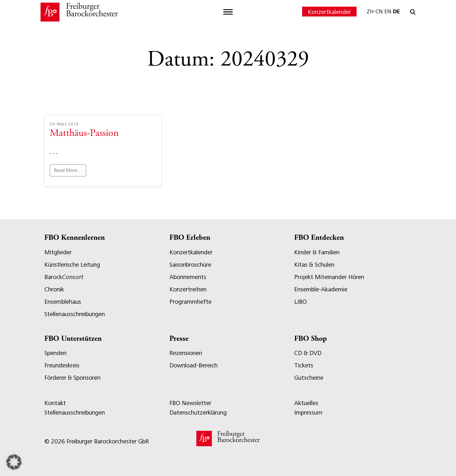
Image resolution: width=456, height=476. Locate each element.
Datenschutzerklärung (198, 413)
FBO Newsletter (190, 403)
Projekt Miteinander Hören (329, 277)
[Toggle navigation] (228, 12)
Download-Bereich (193, 365)
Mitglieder (58, 252)
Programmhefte (190, 302)
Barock (64, 277)
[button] (14, 462)
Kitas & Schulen (314, 265)
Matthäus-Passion (84, 134)
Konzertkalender (329, 12)
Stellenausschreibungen (75, 314)
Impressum (308, 413)
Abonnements (188, 277)
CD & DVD (308, 353)
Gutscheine (309, 378)
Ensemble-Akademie (321, 289)
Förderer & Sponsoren (72, 378)
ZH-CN (375, 11)
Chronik (54, 289)
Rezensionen (186, 353)
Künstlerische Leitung (72, 265)
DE (396, 11)
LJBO (301, 302)
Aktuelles (306, 403)
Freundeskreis (62, 365)
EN (388, 11)
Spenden (55, 353)
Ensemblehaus (63, 302)
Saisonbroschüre (190, 265)
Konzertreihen (188, 289)
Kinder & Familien (317, 252)
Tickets (304, 365)
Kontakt (55, 403)
